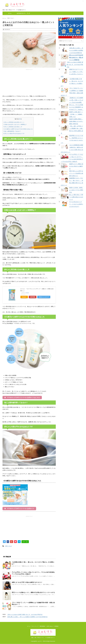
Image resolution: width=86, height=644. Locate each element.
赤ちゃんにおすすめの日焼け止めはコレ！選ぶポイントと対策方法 (76, 57)
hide (20, 119)
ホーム (10, 13)
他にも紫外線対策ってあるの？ (12, 131)
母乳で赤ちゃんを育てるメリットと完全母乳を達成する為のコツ (76, 173)
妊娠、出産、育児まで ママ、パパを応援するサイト (43, 638)
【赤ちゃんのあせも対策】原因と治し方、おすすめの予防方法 (25, 615)
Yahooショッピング (44, 297)
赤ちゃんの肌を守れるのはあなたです (14, 134)
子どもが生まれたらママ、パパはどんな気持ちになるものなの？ (76, 204)
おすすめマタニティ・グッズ (23, 13)
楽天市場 (33, 297)
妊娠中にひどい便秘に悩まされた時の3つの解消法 (76, 166)
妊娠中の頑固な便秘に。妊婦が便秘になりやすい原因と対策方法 (76, 121)
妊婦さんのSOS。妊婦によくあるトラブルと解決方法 (76, 190)
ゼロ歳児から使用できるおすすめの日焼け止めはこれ (18, 129)
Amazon (24, 297)
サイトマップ (35, 626)
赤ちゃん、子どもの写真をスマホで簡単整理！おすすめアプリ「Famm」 (76, 107)
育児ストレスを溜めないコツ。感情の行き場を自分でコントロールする (33, 593)
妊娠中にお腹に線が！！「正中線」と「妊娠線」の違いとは (76, 114)
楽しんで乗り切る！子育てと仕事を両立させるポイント (76, 197)
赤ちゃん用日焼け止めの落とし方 (13, 127)
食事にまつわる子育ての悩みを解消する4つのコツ (27, 583)
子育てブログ (8, 547)
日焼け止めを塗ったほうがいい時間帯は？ (15, 124)
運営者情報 (42, 626)
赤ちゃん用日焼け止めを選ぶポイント (14, 122)
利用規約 (56, 626)
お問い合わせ (50, 626)
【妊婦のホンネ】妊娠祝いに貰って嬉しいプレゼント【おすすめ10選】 (76, 100)
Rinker (28, 293)
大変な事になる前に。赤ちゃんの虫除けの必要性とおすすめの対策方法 (27, 618)
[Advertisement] (29, 82)
